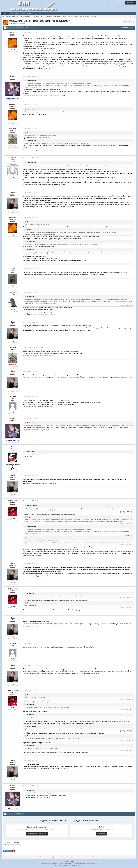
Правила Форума (26, 13)
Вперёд (18, 28)
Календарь (14, 13)
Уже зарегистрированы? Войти (113, 3)
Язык (66, 861)
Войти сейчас (101, 834)
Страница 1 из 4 (30, 28)
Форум (5, 13)
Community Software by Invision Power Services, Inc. (69, 865)
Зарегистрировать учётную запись (37, 834)
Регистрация (130, 3)
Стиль (72, 861)
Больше (132, 17)
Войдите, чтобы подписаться (112, 21)
